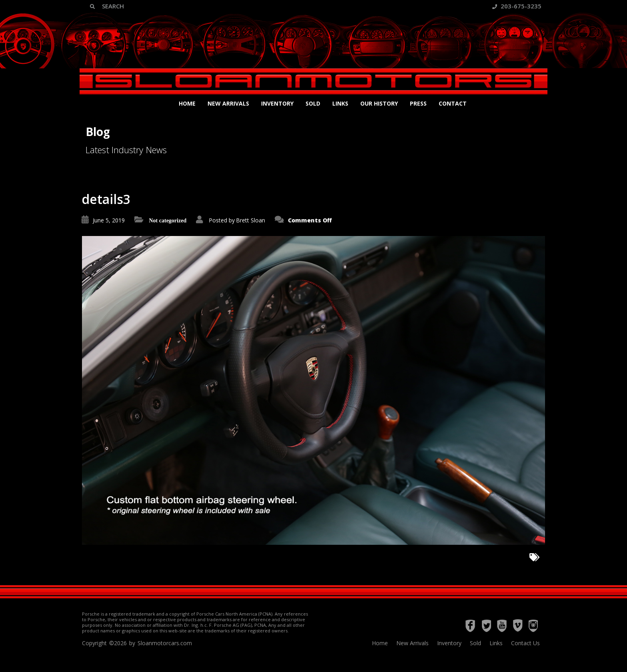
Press (418, 103)
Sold (313, 103)
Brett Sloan (251, 220)
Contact (453, 103)
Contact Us (525, 643)
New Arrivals (228, 103)
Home (187, 103)
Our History (379, 103)
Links (340, 103)
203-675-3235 (517, 6)
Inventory (277, 103)
